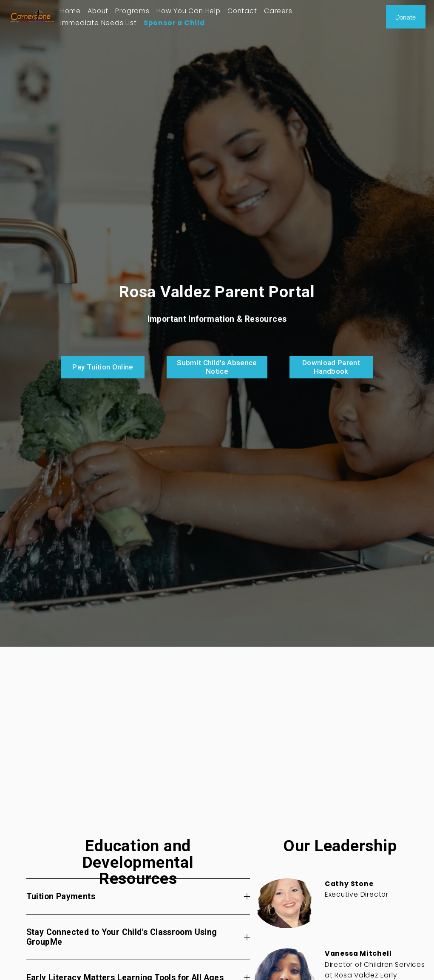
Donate (406, 17)
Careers (278, 11)
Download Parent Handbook (331, 367)
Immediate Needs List (99, 23)
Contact (242, 11)
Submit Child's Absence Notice (217, 367)
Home (71, 11)
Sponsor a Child (174, 23)
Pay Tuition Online (103, 367)
